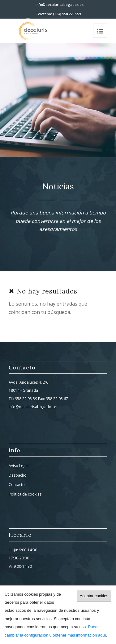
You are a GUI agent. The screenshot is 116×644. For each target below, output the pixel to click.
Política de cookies (25, 494)
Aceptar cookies (94, 596)
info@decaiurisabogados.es (60, 4)
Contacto (17, 485)
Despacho (18, 475)
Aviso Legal (19, 466)
